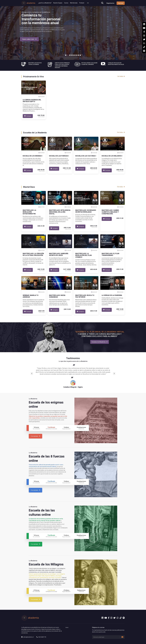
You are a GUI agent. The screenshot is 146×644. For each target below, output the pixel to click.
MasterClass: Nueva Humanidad (57, 296)
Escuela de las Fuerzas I (59, 156)
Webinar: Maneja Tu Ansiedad (31, 296)
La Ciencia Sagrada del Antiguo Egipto (32, 101)
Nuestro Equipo (58, 3)
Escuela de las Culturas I (86, 156)
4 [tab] (72, 55)
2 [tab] (68, 55)
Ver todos (121, 76)
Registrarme (110, 3)
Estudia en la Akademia (100, 342)
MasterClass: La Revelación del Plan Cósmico (83, 255)
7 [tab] (78, 55)
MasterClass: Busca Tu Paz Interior (85, 296)
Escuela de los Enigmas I (32, 156)
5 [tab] (74, 55)
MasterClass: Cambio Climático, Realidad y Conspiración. (110, 212)
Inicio (67, 627)
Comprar (28, 116)
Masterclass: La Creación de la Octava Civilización (33, 254)
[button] (88, 3)
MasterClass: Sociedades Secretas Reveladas (86, 211)
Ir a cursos (35, 436)
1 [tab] (66, 55)
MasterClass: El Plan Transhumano (110, 254)
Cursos (66, 3)
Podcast (82, 3)
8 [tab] (80, 55)
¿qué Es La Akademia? (45, 3)
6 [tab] (76, 55)
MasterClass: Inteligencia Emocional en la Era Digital (60, 212)
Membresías (74, 3)
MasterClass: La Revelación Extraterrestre (29, 212)
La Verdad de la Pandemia (112, 295)
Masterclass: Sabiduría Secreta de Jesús (59, 254)
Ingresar (121, 3)
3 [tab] (70, 55)
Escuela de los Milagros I (112, 156)
